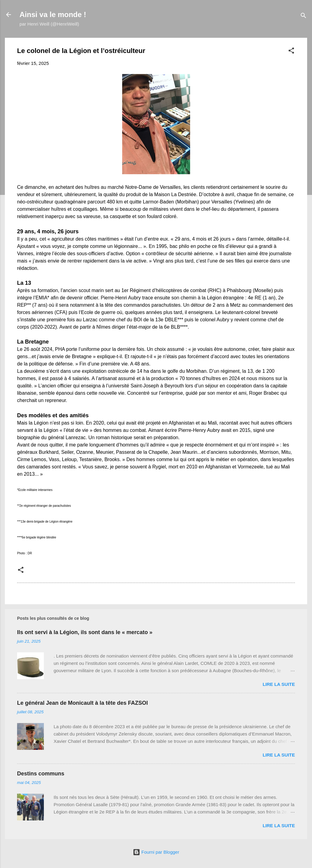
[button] (291, 52)
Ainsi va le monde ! (53, 14)
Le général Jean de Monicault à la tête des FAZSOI (82, 703)
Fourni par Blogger (156, 852)
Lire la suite (279, 684)
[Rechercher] (303, 17)
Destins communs (41, 774)
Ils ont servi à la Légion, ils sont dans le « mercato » (85, 632)
